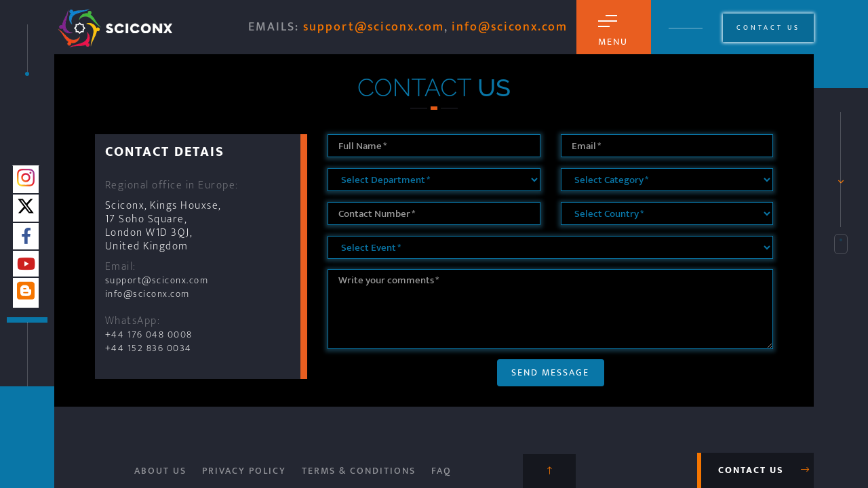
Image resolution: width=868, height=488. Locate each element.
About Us (160, 471)
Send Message (550, 372)
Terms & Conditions (359, 471)
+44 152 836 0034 (149, 348)
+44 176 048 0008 (149, 334)
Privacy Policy (244, 471)
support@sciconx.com (374, 27)
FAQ (441, 471)
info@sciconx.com (510, 27)
